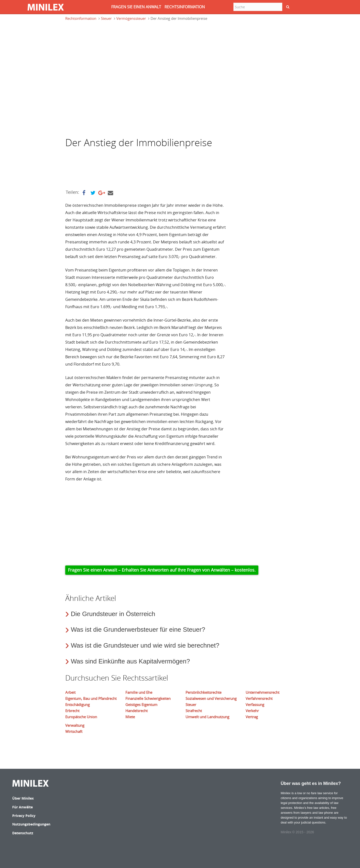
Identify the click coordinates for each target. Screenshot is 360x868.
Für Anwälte (22, 807)
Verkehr (252, 711)
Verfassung (255, 705)
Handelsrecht (136, 711)
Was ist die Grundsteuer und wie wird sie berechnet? (145, 645)
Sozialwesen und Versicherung (211, 698)
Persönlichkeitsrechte (203, 692)
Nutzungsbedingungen (31, 824)
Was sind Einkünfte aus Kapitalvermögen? (131, 661)
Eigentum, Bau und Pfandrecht (91, 698)
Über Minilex (23, 798)
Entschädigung (77, 705)
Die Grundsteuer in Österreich (113, 614)
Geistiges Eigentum (141, 705)
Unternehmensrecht (262, 692)
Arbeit (70, 692)
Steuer (106, 18)
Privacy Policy (24, 816)
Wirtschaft (74, 731)
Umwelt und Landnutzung (207, 717)
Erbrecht (72, 711)
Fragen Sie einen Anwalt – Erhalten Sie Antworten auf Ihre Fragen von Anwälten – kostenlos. (162, 570)
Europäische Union (81, 717)
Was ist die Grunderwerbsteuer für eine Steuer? (138, 629)
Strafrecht (194, 711)
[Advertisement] (104, 47)
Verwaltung (75, 725)
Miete (130, 717)
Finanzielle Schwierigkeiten (148, 698)
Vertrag (252, 717)
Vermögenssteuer (131, 18)
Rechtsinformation (81, 18)
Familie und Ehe (139, 692)
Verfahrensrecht (259, 698)
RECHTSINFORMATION (185, 7)
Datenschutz (23, 833)
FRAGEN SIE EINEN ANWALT (136, 7)
